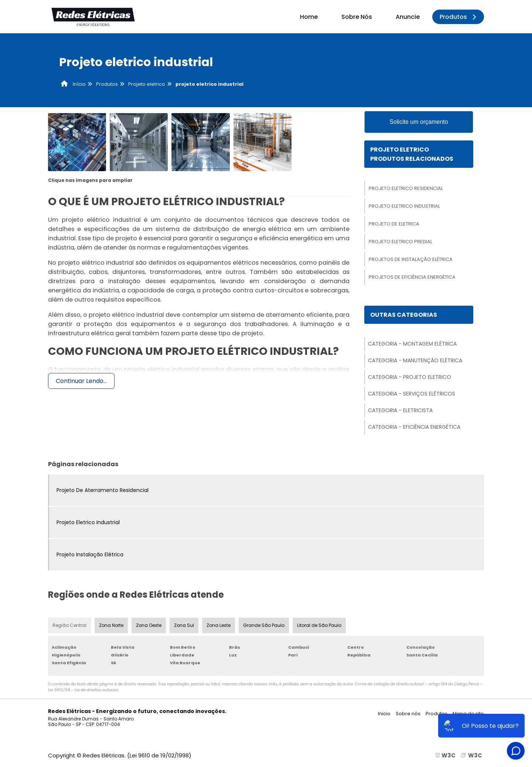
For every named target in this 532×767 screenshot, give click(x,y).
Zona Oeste (149, 625)
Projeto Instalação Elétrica (90, 554)
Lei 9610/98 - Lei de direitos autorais (83, 690)
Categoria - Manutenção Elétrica (415, 360)
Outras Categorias (404, 315)
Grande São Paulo (264, 625)
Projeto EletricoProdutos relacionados (412, 154)
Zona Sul (184, 625)
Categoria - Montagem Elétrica (412, 344)
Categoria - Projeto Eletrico (410, 377)
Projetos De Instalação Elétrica (411, 259)
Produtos (459, 17)
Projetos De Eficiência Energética (412, 277)
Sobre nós (408, 714)
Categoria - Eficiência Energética (414, 427)
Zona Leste (219, 625)
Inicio (384, 714)
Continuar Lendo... (81, 381)
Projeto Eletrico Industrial (404, 206)
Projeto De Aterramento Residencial (103, 490)
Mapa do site (468, 714)
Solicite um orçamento (419, 122)
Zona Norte (111, 625)
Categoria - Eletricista (400, 410)
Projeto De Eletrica (394, 224)
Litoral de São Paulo (319, 625)
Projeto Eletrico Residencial (406, 188)
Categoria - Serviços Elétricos (412, 394)
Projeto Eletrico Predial (400, 242)
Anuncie (408, 17)
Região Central (69, 625)
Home (309, 17)
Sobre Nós (357, 17)
